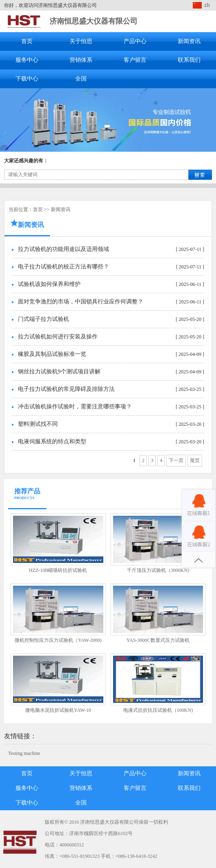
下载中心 (27, 79)
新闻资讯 (189, 41)
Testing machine (24, 753)
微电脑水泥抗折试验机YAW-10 (58, 710)
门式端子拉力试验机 (44, 319)
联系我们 (189, 60)
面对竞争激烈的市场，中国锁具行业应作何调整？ (81, 302)
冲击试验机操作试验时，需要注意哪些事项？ (75, 407)
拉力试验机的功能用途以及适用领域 (63, 249)
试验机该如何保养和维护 (49, 284)
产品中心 (135, 41)
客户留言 (135, 60)
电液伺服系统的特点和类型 (52, 442)
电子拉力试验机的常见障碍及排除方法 (66, 389)
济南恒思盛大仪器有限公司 (94, 21)
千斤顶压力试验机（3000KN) (158, 570)
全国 (81, 79)
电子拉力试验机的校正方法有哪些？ (63, 267)
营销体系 (81, 60)
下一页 (176, 460)
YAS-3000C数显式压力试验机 (158, 640)
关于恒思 (81, 41)
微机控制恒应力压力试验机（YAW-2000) (58, 640)
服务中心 (27, 60)
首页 (27, 41)
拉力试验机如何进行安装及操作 (58, 337)
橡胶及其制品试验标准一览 (52, 354)
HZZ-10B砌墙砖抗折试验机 (58, 570)
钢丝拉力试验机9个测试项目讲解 (59, 372)
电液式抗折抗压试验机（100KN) (158, 710)
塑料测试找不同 (38, 424)
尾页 (195, 460)
